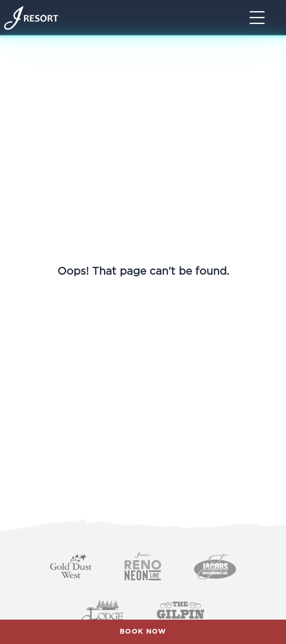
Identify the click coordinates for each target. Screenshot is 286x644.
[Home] (31, 18)
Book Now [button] (143, 632)
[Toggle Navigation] (260, 18)
